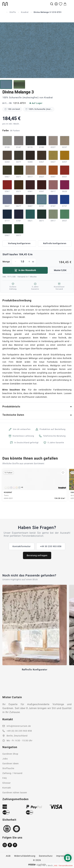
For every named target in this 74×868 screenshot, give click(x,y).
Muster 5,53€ (60, 270)
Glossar (7, 783)
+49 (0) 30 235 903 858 (19, 731)
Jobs (5, 759)
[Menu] (69, 4)
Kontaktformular (22, 546)
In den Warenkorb (25, 270)
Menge (37, 262)
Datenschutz (46, 856)
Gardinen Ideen (11, 764)
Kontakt (7, 788)
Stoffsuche (8, 768)
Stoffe (13, 12)
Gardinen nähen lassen (15, 793)
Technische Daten (13, 415)
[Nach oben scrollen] (68, 863)
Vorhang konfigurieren (19, 243)
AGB (8, 856)
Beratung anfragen (37, 555)
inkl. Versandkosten (63, 866)
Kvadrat (25, 12)
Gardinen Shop (10, 754)
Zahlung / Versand (12, 773)
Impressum (62, 856)
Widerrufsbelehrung (25, 856)
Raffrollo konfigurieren (55, 243)
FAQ (5, 778)
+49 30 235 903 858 (51, 546)
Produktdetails (11, 407)
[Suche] (52, 4)
